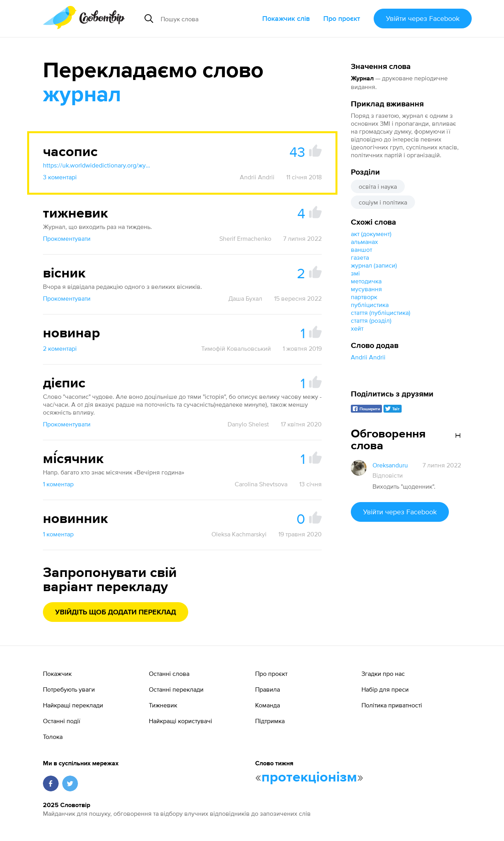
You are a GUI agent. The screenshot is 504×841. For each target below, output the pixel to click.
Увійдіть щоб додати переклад (116, 612)
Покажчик (57, 674)
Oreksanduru (390, 465)
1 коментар (58, 484)
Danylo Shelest (248, 424)
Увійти (423, 18)
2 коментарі (60, 348)
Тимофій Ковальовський (236, 348)
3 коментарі (60, 177)
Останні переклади (176, 689)
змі (355, 273)
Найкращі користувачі (181, 721)
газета (360, 257)
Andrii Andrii (368, 357)
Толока (53, 737)
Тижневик (163, 705)
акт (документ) (371, 234)
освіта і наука (378, 186)
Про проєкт (342, 18)
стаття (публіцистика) (381, 313)
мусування (366, 289)
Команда (268, 705)
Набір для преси (385, 689)
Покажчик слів (286, 18)
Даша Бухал (245, 298)
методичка (366, 281)
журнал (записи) (374, 265)
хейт (357, 328)
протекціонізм (309, 778)
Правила (268, 689)
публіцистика (370, 305)
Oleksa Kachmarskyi (239, 534)
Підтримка (270, 721)
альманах (364, 242)
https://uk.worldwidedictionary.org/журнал (98, 165)
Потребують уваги (69, 689)
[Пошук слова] (208, 19)
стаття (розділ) (371, 320)
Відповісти (388, 475)
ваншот (361, 249)
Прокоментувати (67, 238)
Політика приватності (392, 705)
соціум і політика (383, 202)
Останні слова (169, 674)
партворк (364, 297)
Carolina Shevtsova (261, 484)
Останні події (62, 721)
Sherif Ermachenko (245, 238)
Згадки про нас (383, 674)
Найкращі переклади (73, 705)
